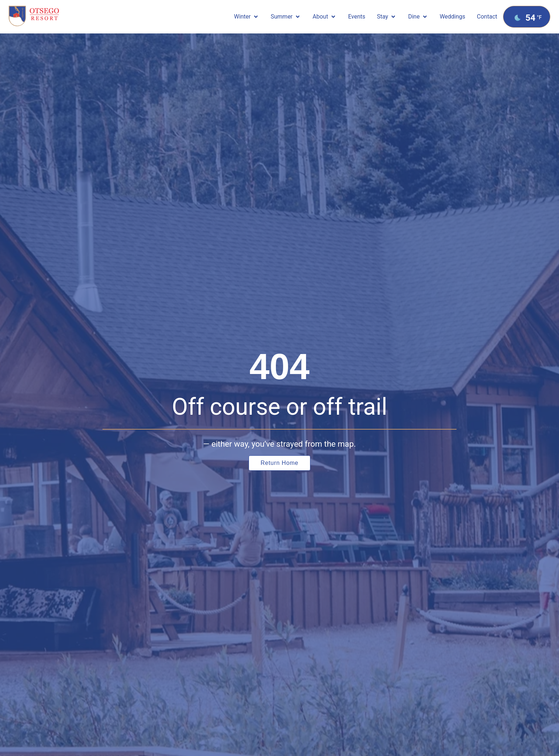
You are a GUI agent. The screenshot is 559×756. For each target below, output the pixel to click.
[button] (247, 17)
